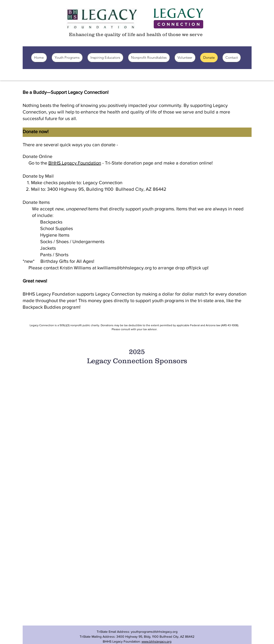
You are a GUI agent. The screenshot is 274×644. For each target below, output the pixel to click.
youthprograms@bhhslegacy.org (154, 632)
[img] (60, 414)
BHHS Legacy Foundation (75, 163)
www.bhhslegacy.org (157, 641)
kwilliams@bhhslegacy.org (125, 268)
